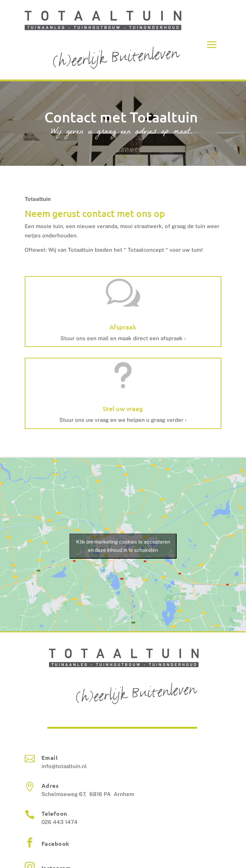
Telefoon (54, 813)
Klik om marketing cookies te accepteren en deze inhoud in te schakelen (123, 546)
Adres (50, 785)
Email (50, 758)
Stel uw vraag (123, 408)
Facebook (55, 843)
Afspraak (123, 327)
